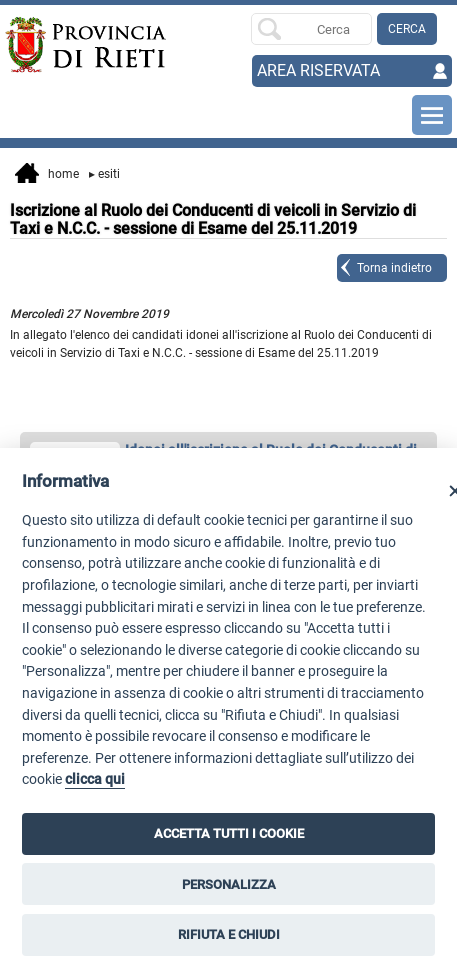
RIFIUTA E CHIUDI (229, 934)
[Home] (50, 45)
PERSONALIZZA (229, 884)
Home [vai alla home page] (47, 175)
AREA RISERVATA (318, 70)
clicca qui (95, 779)
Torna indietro (394, 268)
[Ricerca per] (311, 29)
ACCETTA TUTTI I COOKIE (229, 833)
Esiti (104, 174)
